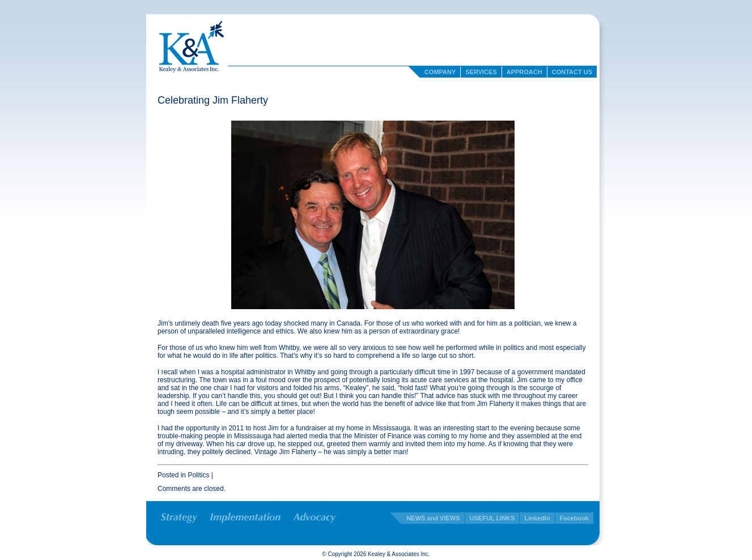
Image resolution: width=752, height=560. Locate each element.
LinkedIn (537, 518)
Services (481, 72)
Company (440, 72)
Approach (524, 72)
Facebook (574, 518)
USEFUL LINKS (492, 518)
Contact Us (572, 72)
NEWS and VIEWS (433, 518)
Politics (198, 475)
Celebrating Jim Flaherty (213, 100)
